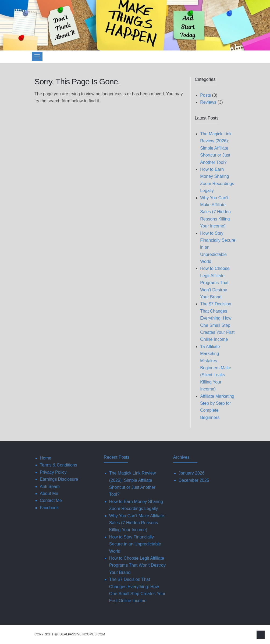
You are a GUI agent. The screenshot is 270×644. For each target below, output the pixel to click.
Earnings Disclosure (59, 479)
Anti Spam (50, 486)
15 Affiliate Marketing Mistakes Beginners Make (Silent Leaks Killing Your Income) (216, 368)
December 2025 (194, 480)
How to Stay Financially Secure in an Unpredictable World (135, 544)
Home (46, 458)
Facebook (49, 508)
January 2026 (192, 473)
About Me (49, 493)
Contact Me (51, 500)
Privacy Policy (53, 472)
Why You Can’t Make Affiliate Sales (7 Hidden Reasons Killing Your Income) (215, 212)
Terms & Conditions (58, 465)
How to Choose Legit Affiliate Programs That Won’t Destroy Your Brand (215, 283)
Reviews (208, 102)
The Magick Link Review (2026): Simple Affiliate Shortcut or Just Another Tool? (216, 148)
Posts (205, 95)
